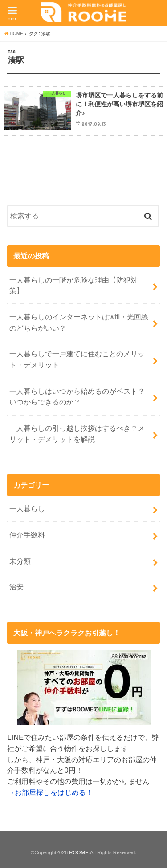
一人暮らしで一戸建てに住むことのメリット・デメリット (77, 359)
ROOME (79, 852)
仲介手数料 (27, 535)
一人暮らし (27, 509)
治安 (16, 587)
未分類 (20, 561)
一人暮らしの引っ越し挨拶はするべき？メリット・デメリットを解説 (77, 434)
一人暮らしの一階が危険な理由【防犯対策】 (73, 285)
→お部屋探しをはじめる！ (50, 792)
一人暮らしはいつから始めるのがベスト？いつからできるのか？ (77, 397)
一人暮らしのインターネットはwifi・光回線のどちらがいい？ (79, 322)
